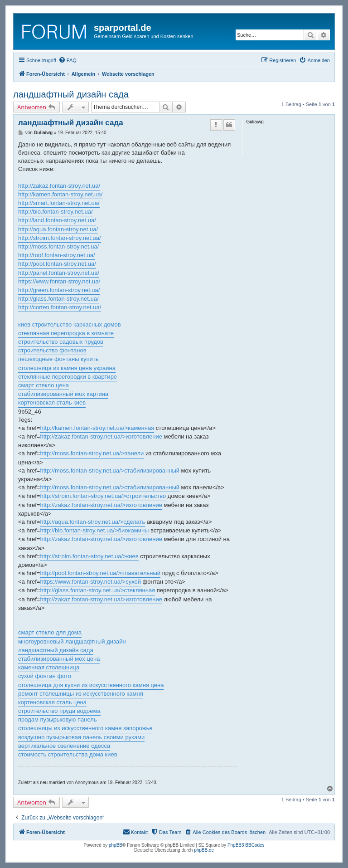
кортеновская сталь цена (52, 702)
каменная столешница (49, 667)
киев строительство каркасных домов (70, 324)
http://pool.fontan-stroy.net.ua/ (57, 264)
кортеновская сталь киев (52, 402)
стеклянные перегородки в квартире (68, 377)
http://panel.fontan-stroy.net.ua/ (59, 273)
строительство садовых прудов (61, 342)
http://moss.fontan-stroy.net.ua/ (58, 246)
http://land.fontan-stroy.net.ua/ (57, 220)
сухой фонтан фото (45, 676)
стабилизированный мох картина (63, 394)
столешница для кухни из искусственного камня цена (91, 685)
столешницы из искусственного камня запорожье (85, 728)
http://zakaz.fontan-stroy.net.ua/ (59, 186)
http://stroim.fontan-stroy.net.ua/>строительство (103, 496)
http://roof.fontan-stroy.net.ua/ (57, 255)
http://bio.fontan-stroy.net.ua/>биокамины (94, 530)
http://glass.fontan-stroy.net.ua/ (58, 299)
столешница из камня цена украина (67, 368)
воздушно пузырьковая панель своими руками (81, 737)
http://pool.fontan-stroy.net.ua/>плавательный (100, 573)
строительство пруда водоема (59, 711)
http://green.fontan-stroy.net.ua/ (59, 290)
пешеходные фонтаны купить (58, 359)
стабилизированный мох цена (59, 659)
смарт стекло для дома (50, 632)
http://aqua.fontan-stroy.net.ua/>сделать (92, 522)
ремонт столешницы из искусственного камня (81, 694)
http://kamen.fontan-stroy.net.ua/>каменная (97, 428)
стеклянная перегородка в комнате (66, 333)
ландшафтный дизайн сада (71, 94)
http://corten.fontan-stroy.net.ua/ (60, 307)
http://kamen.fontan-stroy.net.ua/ (60, 194)
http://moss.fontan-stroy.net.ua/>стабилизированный (110, 471)
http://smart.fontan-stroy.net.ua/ (59, 203)
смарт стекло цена (43, 385)
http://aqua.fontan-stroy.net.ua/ (58, 229)
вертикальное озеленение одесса (64, 746)
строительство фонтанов (52, 350)
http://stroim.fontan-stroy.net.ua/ (60, 238)
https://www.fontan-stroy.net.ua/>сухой (90, 582)
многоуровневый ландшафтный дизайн (72, 641)
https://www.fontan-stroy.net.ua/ (59, 281)
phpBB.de (204, 850)
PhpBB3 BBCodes (246, 845)
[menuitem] (68, 60)
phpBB (116, 845)
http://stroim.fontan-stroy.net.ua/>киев (89, 556)
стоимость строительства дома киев (68, 754)
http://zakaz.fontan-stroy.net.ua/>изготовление (101, 436)
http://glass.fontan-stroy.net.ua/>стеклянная (97, 590)
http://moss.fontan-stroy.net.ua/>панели (92, 453)
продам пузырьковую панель (58, 719)
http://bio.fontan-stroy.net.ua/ (56, 212)
